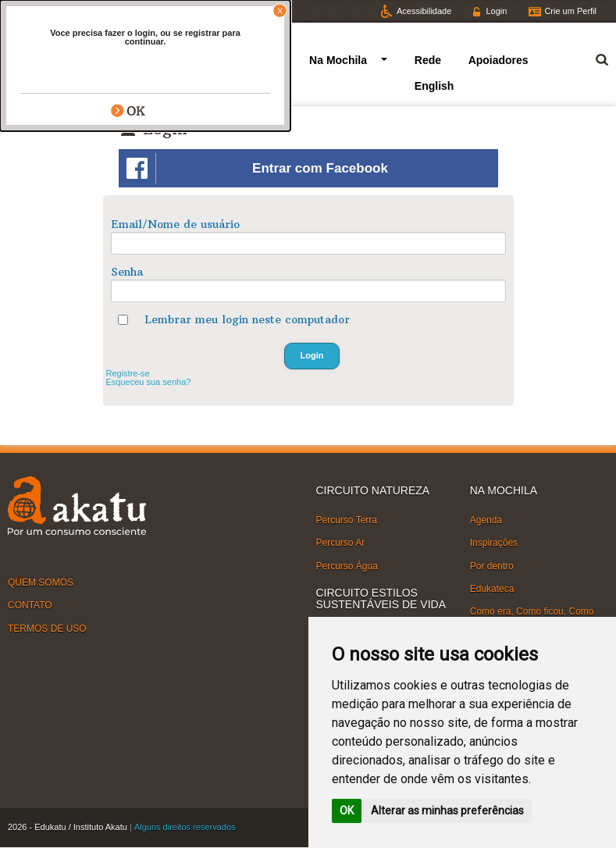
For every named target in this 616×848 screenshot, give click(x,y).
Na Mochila (338, 60)
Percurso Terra (347, 520)
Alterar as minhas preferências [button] (447, 811)
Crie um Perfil (570, 11)
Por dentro (492, 565)
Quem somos (153, 60)
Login (496, 11)
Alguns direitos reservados (185, 827)
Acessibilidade (424, 11)
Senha (127, 272)
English (434, 86)
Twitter (34, 11)
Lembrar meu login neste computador (247, 319)
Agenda (486, 520)
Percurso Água (347, 565)
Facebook (96, 11)
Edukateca (492, 589)
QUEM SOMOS (41, 583)
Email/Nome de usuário (175, 224)
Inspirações (494, 543)
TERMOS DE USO (47, 628)
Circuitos (239, 60)
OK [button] (347, 811)
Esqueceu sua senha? (149, 382)
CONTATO (30, 605)
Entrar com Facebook (257, 168)
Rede (428, 60)
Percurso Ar (341, 543)
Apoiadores (498, 60)
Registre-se (128, 373)
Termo (593, 57)
